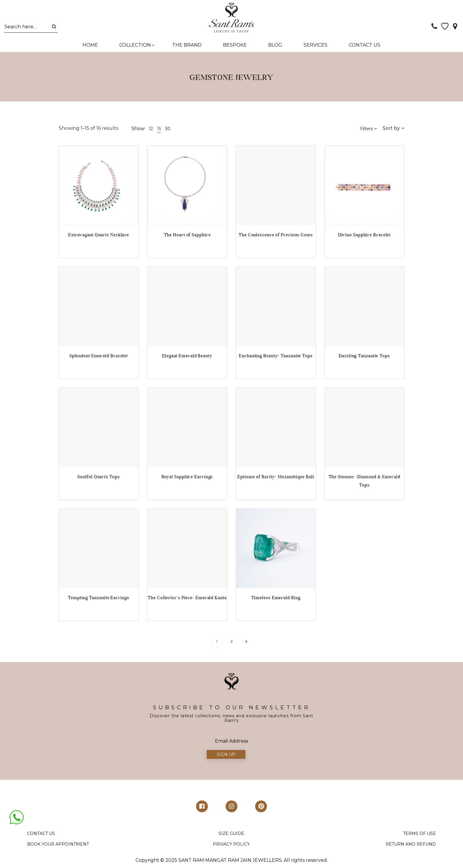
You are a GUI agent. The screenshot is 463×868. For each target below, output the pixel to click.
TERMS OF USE (419, 835)
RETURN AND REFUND (411, 846)
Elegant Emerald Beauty (187, 357)
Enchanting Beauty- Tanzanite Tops (276, 357)
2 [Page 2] (232, 643)
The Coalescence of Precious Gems (276, 236)
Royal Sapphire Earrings (187, 478)
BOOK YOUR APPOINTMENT (58, 846)
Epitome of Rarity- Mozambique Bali (276, 478)
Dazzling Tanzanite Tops (364, 357)
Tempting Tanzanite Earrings (98, 599)
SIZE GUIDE (231, 835)
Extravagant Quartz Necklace (99, 236)
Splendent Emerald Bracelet (99, 357)
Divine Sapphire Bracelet (365, 236)
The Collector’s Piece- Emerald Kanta (187, 599)
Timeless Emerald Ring (276, 599)
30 (168, 130)
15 (159, 130)
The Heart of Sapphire (187, 236)
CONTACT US (41, 835)
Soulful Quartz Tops (98, 478)
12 (151, 130)
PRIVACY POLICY (231, 846)
